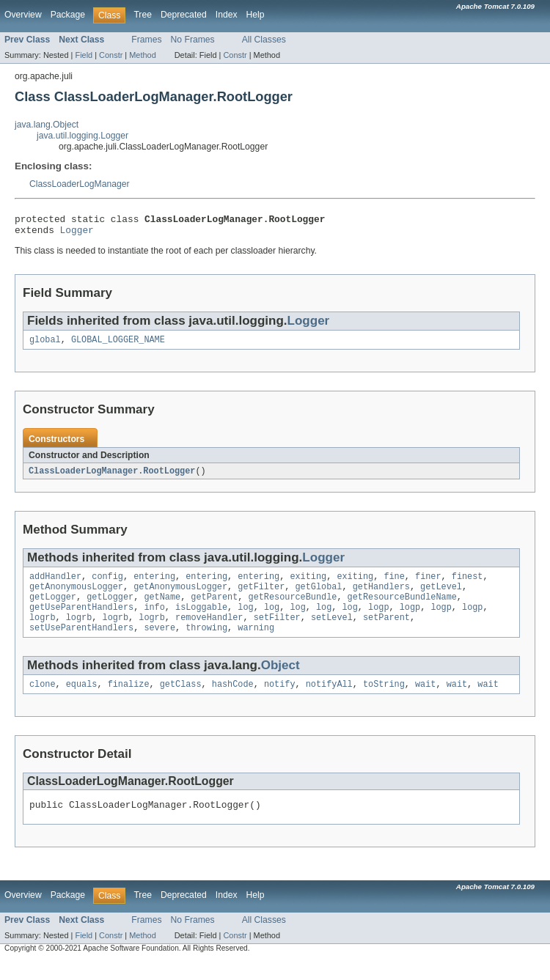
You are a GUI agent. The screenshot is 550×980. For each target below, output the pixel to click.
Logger (77, 234)
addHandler (55, 584)
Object (280, 681)
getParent (214, 608)
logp (378, 619)
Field (84, 55)
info (154, 619)
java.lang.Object (47, 125)
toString (384, 701)
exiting (308, 584)
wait (425, 701)
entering (154, 584)
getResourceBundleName (402, 608)
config (107, 584)
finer (428, 584)
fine (394, 584)
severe (159, 643)
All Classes (264, 40)
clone (43, 701)
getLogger (53, 608)
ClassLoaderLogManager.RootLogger (112, 477)
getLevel (441, 596)
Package (68, 15)
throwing (206, 643)
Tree (143, 15)
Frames (146, 40)
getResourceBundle (293, 608)
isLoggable (201, 619)
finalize (129, 701)
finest (467, 584)
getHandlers (381, 596)
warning (256, 643)
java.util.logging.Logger (82, 136)
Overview (23, 15)
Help (256, 15)
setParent (386, 631)
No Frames (193, 40)
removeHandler (209, 631)
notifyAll (329, 701)
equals (82, 701)
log (245, 619)
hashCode (233, 701)
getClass (181, 701)
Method (142, 55)
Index (227, 15)
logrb (43, 631)
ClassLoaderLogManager (80, 184)
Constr (111, 55)
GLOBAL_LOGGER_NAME (118, 345)
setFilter (277, 631)
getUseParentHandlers (81, 619)
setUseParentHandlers (81, 643)
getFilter (261, 596)
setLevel (332, 631)
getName (162, 608)
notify (280, 701)
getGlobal (318, 596)
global (45, 345)
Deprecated (184, 15)
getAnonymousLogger (76, 596)
